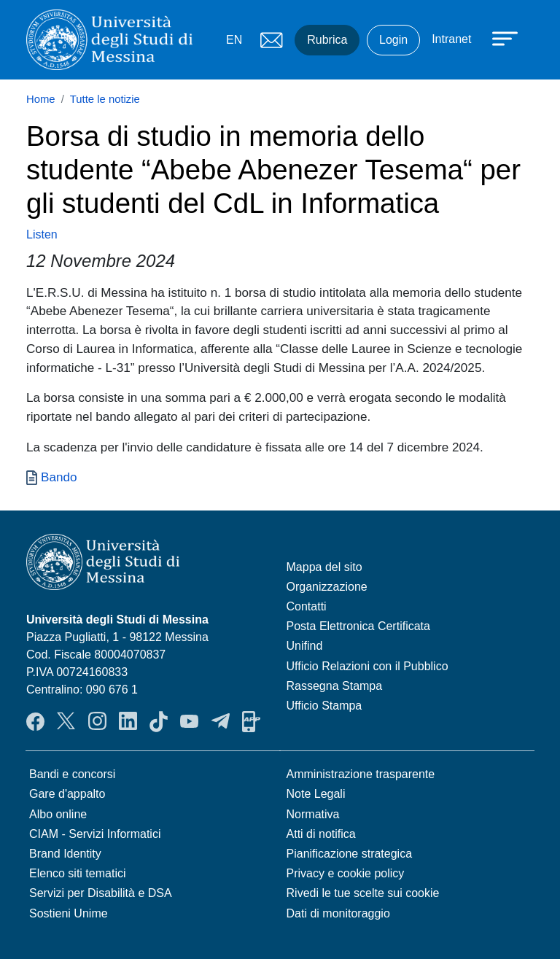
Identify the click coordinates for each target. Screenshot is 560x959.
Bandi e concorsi (72, 774)
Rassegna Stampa (335, 686)
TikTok (159, 721)
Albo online (58, 814)
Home (41, 99)
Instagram (97, 721)
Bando (59, 477)
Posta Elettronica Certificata (358, 626)
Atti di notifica (321, 834)
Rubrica (327, 40)
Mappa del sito (324, 567)
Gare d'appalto (67, 794)
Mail (271, 40)
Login (393, 40)
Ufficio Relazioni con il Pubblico (367, 666)
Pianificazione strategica (350, 854)
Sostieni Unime (69, 913)
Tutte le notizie (105, 99)
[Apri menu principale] (498, 38)
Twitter (66, 721)
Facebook (35, 721)
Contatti (307, 606)
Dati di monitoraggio (338, 913)
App (251, 721)
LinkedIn (128, 721)
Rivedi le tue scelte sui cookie (363, 893)
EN (234, 40)
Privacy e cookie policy (346, 873)
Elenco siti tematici (78, 873)
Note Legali (316, 794)
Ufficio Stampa (324, 706)
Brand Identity (65, 854)
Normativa (313, 814)
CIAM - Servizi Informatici (95, 834)
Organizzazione (327, 587)
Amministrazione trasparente (361, 774)
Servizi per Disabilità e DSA (101, 893)
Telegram (221, 721)
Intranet (451, 39)
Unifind (305, 646)
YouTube (189, 721)
